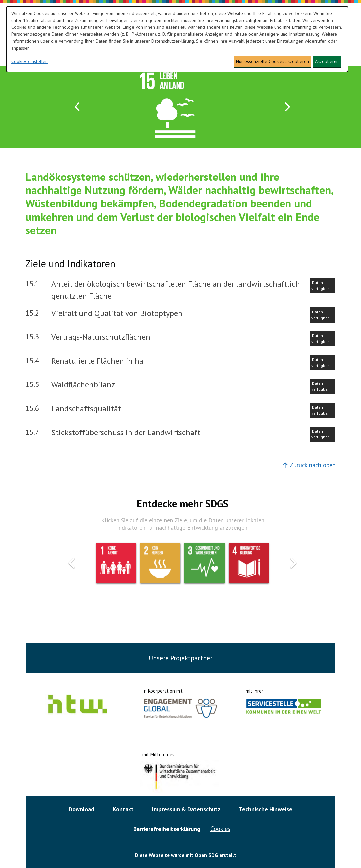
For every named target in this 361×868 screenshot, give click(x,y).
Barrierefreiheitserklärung (167, 829)
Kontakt (123, 809)
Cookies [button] (220, 829)
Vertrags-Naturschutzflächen (101, 337)
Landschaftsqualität (86, 408)
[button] (78, 107)
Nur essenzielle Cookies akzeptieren (273, 61)
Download (81, 809)
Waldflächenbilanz (83, 385)
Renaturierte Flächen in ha (97, 361)
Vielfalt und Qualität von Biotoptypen (117, 313)
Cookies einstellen (29, 61)
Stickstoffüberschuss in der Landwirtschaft (126, 432)
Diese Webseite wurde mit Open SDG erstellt (186, 855)
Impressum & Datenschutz (186, 809)
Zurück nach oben (309, 465)
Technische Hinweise (266, 809)
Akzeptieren (327, 61)
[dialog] (177, 39)
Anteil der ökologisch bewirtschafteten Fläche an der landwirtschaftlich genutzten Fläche (176, 290)
